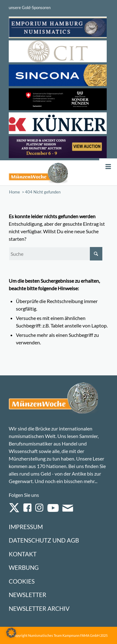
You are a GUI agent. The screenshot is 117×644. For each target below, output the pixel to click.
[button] (11, 633)
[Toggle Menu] (108, 167)
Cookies (22, 581)
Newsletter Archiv (39, 608)
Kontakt (23, 554)
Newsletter (27, 595)
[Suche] (56, 254)
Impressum (26, 527)
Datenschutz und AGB (44, 540)
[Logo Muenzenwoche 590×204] (39, 173)
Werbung (24, 567)
